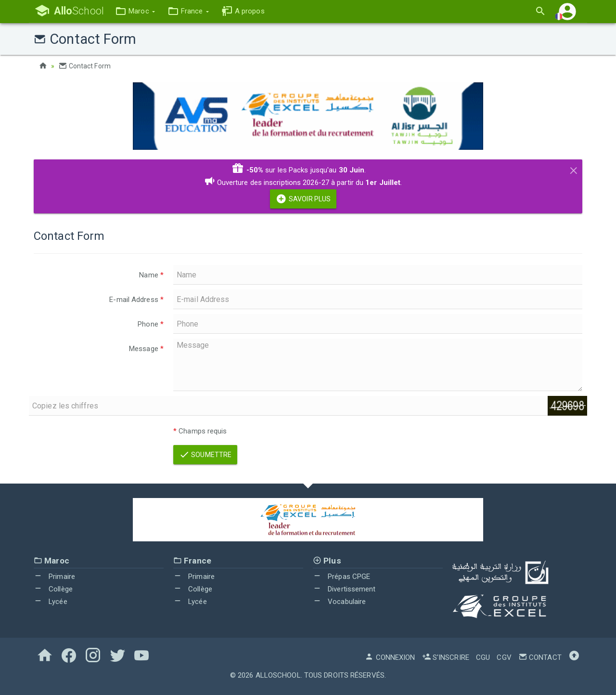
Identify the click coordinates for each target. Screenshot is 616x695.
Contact (540, 657)
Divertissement (344, 589)
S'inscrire (446, 657)
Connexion (390, 657)
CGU (483, 657)
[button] (136, 11)
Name (151, 275)
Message (146, 348)
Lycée (51, 601)
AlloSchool (278, 675)
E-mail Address (136, 299)
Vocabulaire (339, 601)
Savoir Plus (303, 198)
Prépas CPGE (341, 577)
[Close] (574, 169)
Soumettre (205, 454)
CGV (504, 657)
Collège (53, 589)
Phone (151, 324)
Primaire (54, 577)
